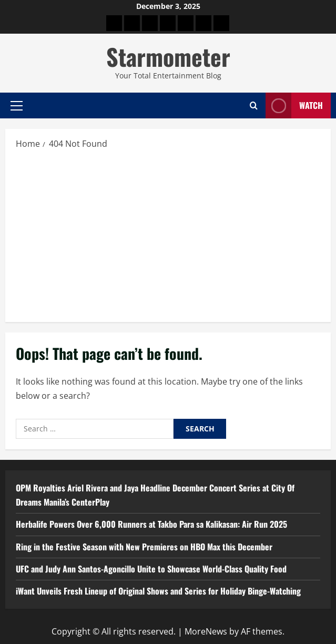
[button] (17, 106)
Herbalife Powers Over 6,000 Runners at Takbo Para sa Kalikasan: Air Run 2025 (151, 524)
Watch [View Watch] (294, 105)
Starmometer (168, 57)
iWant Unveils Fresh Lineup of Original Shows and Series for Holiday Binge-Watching (158, 591)
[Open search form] (254, 106)
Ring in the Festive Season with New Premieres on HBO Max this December (144, 547)
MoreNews (206, 631)
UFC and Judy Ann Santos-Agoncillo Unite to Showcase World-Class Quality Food (151, 569)
